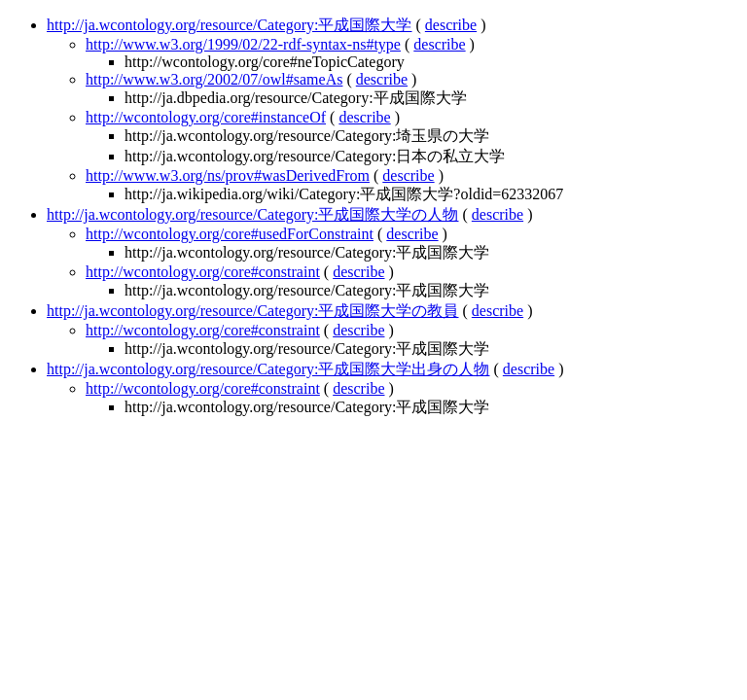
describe (451, 25)
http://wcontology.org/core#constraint (203, 272)
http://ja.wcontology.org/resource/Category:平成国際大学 (230, 25)
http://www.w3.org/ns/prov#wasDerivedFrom (228, 175)
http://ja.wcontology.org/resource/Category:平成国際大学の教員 (253, 311)
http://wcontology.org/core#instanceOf (206, 117)
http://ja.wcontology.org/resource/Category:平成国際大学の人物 (253, 214)
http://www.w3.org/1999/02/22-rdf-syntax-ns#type (243, 44)
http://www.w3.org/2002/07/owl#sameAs (214, 79)
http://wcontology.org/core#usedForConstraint (230, 234)
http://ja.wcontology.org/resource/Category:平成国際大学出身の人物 (268, 369)
